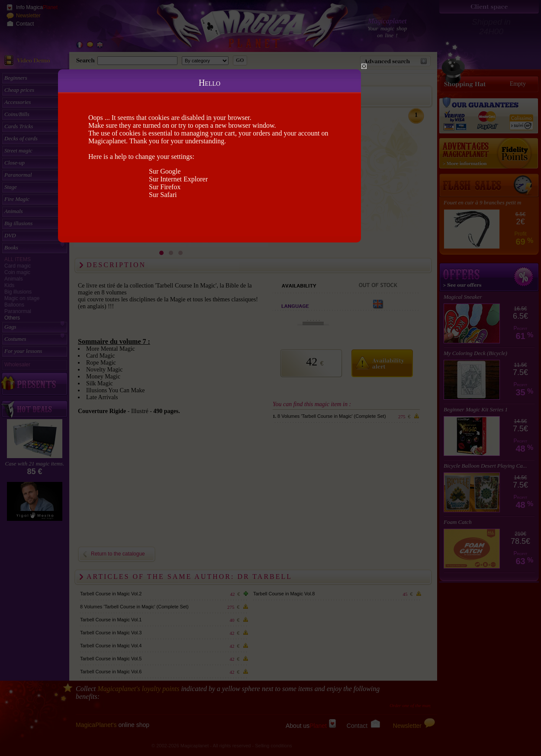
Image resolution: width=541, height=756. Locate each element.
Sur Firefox (165, 187)
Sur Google (165, 171)
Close (364, 66)
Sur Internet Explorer (178, 179)
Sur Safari (163, 195)
